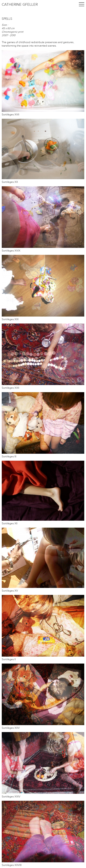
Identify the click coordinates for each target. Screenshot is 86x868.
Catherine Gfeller (20, 5)
